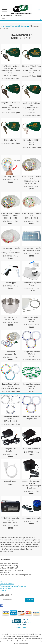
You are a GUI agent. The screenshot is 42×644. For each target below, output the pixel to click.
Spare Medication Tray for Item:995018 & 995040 (31, 216)
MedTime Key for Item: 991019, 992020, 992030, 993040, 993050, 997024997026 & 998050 (10, 71)
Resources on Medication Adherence (13, 586)
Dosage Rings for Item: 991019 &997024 (31, 354)
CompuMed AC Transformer (11, 450)
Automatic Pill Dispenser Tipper (32, 284)
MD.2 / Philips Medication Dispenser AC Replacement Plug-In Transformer (32, 485)
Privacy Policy (21, 627)
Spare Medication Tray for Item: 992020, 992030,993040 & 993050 (11, 216)
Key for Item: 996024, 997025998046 (31, 142)
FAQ (2, 582)
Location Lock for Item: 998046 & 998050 (31, 319)
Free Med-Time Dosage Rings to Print (31, 418)
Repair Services (6, 588)
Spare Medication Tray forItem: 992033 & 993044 (31, 249)
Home (2, 26)
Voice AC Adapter (10, 481)
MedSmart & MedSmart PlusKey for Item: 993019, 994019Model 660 (32, 108)
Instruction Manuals (7, 584)
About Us (3, 591)
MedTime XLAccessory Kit (10, 353)
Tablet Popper (10, 283)
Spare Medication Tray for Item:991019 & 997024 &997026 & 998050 (31, 180)
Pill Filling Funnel (10, 177)
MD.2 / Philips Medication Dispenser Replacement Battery (10, 520)
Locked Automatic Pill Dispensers (17, 26)
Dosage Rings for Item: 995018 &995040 (31, 386)
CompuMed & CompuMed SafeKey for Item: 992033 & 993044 (10, 106)
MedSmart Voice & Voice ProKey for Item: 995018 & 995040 (32, 69)
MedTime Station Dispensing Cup (10, 318)
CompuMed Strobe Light (32, 518)
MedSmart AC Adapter (32, 449)
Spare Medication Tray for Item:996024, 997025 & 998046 (10, 250)
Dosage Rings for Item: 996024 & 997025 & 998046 (10, 419)
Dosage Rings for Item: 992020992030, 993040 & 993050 (10, 386)
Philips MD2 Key (11, 140)
